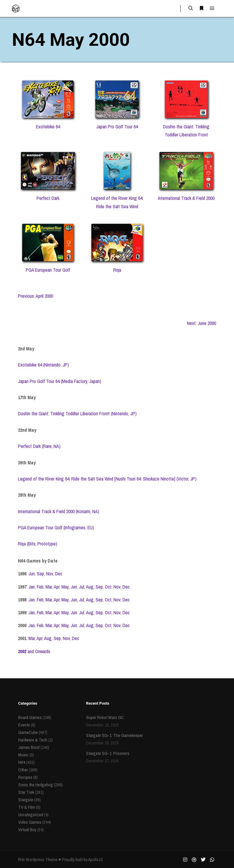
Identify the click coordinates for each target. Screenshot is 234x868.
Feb (40, 587)
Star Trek (26, 792)
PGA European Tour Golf (48, 270)
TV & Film (27, 807)
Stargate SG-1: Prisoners (108, 753)
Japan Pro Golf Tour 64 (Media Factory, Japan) (60, 381)
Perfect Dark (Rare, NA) (39, 446)
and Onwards (34, 651)
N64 (22, 762)
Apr (56, 587)
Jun (32, 574)
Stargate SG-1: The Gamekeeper (114, 735)
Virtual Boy (27, 830)
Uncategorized (31, 815)
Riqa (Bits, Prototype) (38, 544)
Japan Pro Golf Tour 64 (117, 127)
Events (24, 725)
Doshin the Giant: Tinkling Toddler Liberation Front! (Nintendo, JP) (77, 414)
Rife (21, 859)
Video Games (30, 822)
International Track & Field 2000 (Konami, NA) (59, 511)
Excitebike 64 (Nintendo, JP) (43, 365)
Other (23, 770)
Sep (40, 574)
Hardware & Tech (33, 740)
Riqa (117, 270)
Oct (108, 587)
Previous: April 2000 (36, 296)
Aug (90, 587)
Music (23, 755)
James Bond (29, 747)
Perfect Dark (48, 198)
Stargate (26, 800)
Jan (32, 587)
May (65, 587)
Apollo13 (95, 859)
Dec (59, 574)
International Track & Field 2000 (186, 198)
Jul (82, 587)
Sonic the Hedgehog (36, 785)
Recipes (25, 777)
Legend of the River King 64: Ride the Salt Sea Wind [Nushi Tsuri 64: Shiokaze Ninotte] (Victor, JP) (107, 479)
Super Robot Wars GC (105, 717)
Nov (50, 574)
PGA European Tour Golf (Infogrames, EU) (56, 528)
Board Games (30, 717)
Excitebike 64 (48, 127)
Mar (49, 587)
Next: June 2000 (201, 323)
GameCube (28, 732)
